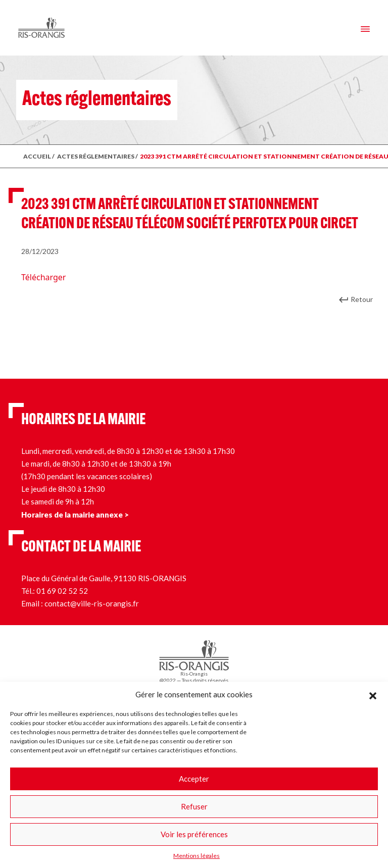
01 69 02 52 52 (62, 591)
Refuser (194, 806)
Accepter (194, 779)
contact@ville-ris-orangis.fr (92, 603)
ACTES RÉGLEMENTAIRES (96, 156)
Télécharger (43, 277)
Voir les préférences (194, 834)
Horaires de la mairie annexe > (75, 515)
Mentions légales (197, 856)
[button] (373, 694)
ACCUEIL (37, 156)
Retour (362, 299)
